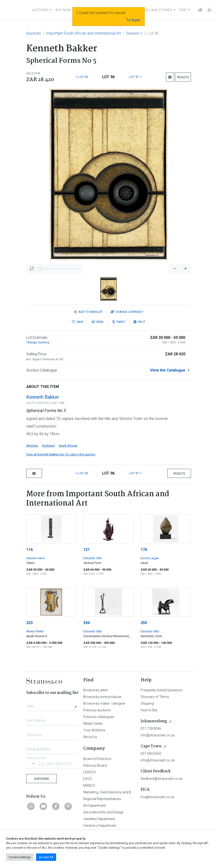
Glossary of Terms (155, 697)
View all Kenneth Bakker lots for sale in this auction (61, 454)
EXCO (88, 779)
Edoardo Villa (93, 558)
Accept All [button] (46, 857)
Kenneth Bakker (43, 397)
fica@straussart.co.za (157, 797)
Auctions (34, 33)
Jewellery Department (99, 819)
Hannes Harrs (36, 558)
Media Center (93, 723)
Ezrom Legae (150, 558)
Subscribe (42, 779)
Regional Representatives (102, 799)
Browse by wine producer (102, 697)
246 (87, 623)
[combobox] (53, 705)
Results (183, 77)
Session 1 (134, 33)
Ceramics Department (100, 826)
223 (29, 623)
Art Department (95, 806)
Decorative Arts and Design (103, 812)
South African (68, 446)
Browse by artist (95, 690)
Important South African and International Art (83, 33)
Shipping (147, 703)
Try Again (133, 20)
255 (144, 623)
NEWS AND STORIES (156, 10)
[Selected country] (31, 764)
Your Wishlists (94, 730)
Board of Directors (97, 759)
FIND (183, 10)
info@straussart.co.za (158, 735)
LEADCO (90, 772)
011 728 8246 (151, 728)
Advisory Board (95, 765)
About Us (90, 737)
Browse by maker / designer (104, 703)
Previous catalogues (99, 717)
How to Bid (149, 710)
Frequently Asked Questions (161, 690)
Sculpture (48, 446)
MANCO (89, 785)
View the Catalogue (168, 370)
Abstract (32, 446)
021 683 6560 (151, 754)
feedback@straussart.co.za (161, 779)
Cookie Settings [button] (20, 857)
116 (29, 550)
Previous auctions (97, 710)
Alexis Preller (35, 631)
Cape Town (151, 746)
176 (144, 550)
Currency (127, 312)
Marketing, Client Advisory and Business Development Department (132, 792)
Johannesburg (154, 721)
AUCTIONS (40, 10)
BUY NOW (63, 10)
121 (87, 550)
